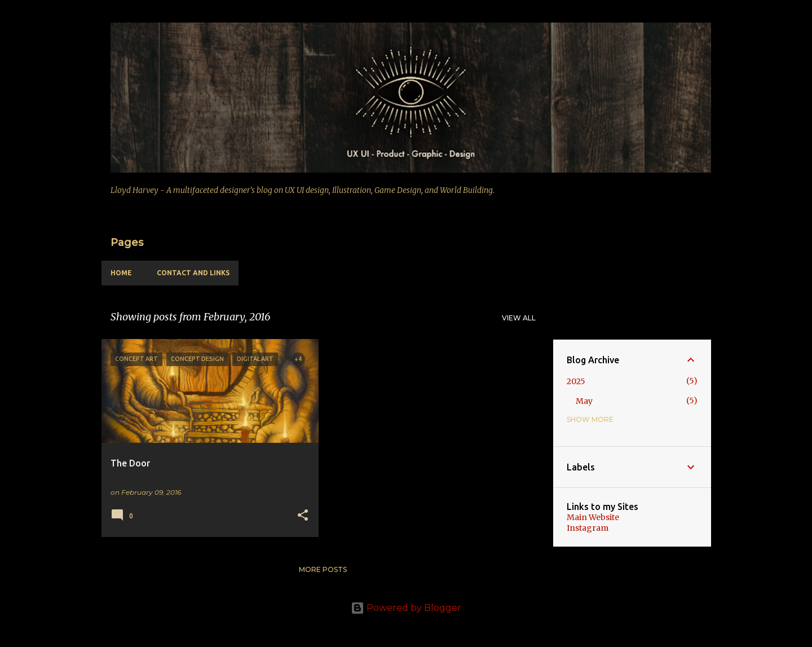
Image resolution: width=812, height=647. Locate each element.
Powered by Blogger (406, 608)
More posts (323, 569)
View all (519, 318)
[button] (303, 516)
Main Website (593, 517)
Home (121, 273)
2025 (576, 381)
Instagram (588, 528)
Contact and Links (193, 273)
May (584, 401)
